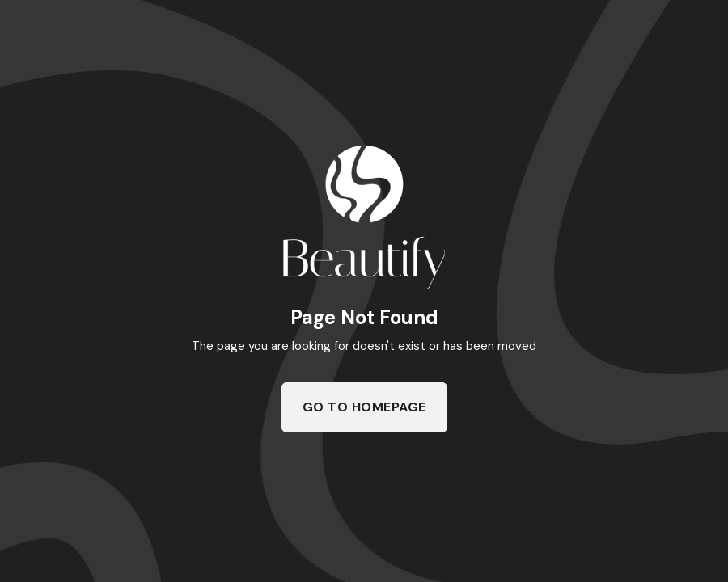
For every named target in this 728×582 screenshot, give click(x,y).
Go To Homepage (364, 407)
